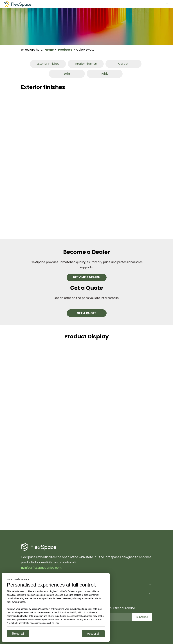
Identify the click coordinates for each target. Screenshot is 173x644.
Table (105, 74)
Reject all (18, 634)
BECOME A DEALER (86, 277)
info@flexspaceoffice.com (41, 568)
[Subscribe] (142, 617)
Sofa (67, 74)
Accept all (93, 634)
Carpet (123, 64)
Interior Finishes (86, 64)
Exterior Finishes (48, 64)
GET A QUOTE (86, 313)
